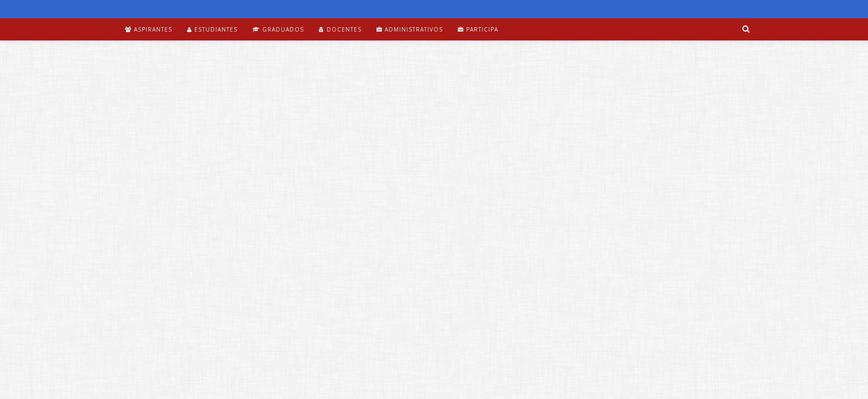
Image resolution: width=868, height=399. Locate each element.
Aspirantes (149, 29)
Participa (478, 29)
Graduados (278, 29)
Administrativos (410, 29)
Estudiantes (212, 29)
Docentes (340, 29)
